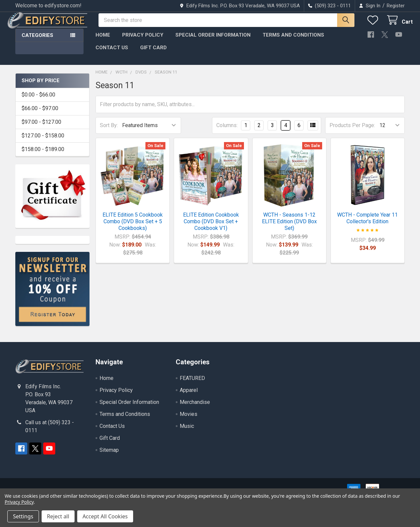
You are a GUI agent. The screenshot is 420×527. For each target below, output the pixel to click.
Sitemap (109, 456)
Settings (23, 516)
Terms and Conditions (293, 41)
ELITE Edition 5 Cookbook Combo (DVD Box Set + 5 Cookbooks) (133, 227)
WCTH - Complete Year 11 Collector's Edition (367, 224)
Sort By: (109, 131)
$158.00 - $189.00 (43, 155)
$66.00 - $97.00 (40, 114)
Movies (189, 420)
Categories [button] (37, 41)
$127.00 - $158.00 (43, 142)
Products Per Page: (352, 131)
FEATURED (192, 384)
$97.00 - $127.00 (41, 128)
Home (103, 41)
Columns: (227, 131)
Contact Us (112, 54)
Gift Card (153, 54)
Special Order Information (213, 41)
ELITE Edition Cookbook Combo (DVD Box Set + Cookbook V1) (211, 227)
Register (396, 6)
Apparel (189, 396)
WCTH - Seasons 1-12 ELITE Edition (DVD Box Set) (289, 227)
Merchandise (195, 408)
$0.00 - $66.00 (38, 101)
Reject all (58, 516)
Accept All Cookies (105, 516)
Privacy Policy (143, 41)
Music (187, 432)
